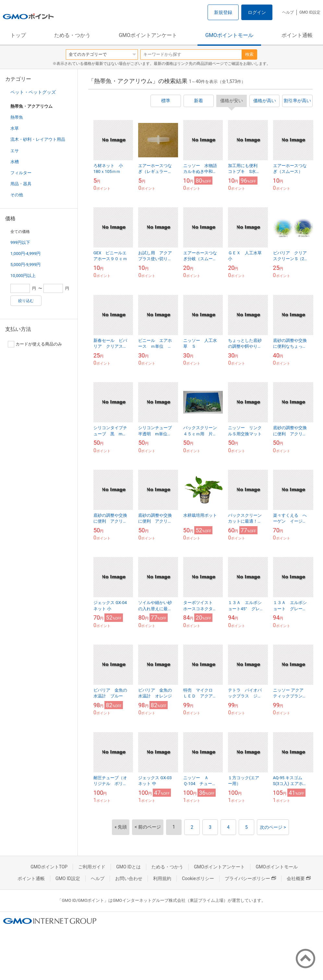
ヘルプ (288, 12)
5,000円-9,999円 (25, 265)
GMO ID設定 (310, 12)
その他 (17, 195)
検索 (249, 54)
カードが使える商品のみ (35, 344)
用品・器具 (21, 184)
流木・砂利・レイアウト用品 (38, 139)
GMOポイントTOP (49, 867)
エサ (15, 151)
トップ (18, 35)
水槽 (15, 162)
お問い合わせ (129, 878)
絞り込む (26, 301)
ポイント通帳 (297, 35)
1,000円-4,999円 (25, 254)
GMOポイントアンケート (148, 35)
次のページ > (273, 827)
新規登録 (223, 12)
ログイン (257, 12)
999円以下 (20, 242)
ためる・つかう (72, 35)
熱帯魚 (17, 117)
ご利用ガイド (92, 867)
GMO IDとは (128, 867)
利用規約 (162, 878)
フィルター (21, 173)
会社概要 (299, 878)
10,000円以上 (23, 276)
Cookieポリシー (198, 878)
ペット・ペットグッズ (33, 92)
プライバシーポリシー (250, 878)
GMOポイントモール (229, 35)
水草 (15, 128)
